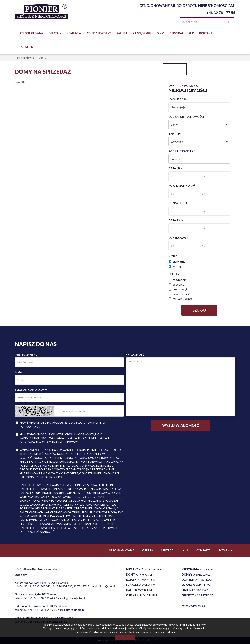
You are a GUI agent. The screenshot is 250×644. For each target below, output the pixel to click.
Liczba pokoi (178, 203)
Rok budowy (178, 238)
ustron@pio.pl (75, 610)
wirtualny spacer (181, 298)
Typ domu (176, 134)
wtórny (175, 266)
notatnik (26, 47)
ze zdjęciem (178, 280)
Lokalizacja (178, 99)
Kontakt (206, 33)
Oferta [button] (55, 33)
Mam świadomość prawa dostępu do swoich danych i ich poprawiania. (61, 424)
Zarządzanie (142, 33)
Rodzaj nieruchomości (186, 117)
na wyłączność (179, 294)
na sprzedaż (200, 569)
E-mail (19, 372)
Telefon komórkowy (31, 390)
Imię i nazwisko (26, 354)
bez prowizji (178, 289)
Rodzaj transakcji (183, 151)
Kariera (122, 33)
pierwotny (177, 261)
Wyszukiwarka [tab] (169, 69)
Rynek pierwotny (99, 33)
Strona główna (31, 33)
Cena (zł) (175, 168)
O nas (161, 33)
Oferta (148, 550)
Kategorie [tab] (181, 69)
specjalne (176, 284)
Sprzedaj (177, 33)
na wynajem (144, 569)
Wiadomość (135, 354)
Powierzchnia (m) (182, 185)
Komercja (74, 33)
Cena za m (176, 220)
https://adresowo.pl (194, 606)
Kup (191, 33)
